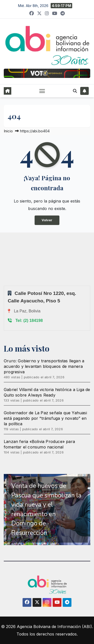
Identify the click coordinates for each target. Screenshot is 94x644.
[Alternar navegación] (42, 91)
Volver (47, 220)
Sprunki (5, 286)
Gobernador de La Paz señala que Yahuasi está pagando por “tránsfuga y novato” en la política (45, 418)
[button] (75, 91)
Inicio (8, 131)
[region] (47, 510)
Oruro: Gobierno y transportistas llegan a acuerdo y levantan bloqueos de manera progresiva (44, 366)
